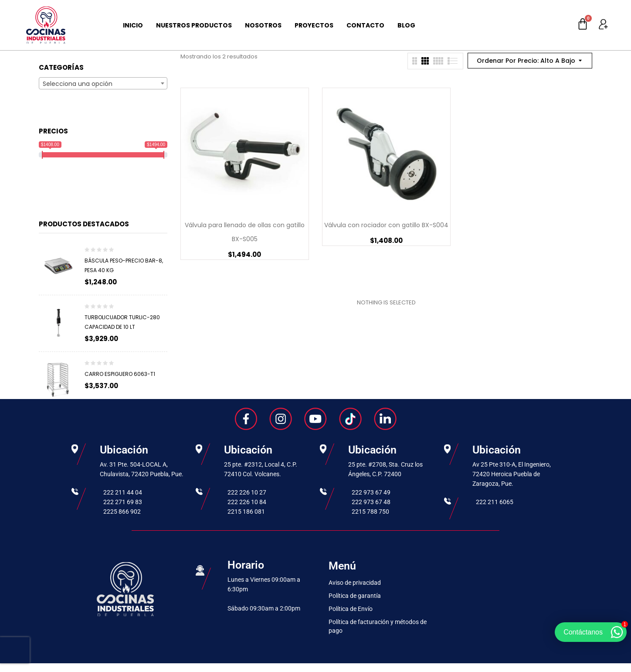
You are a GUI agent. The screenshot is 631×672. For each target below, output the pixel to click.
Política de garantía (355, 596)
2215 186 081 (246, 512)
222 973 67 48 (371, 502)
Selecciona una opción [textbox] (78, 84)
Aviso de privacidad (355, 583)
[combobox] (103, 83)
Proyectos (314, 25)
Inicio (133, 25)
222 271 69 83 (123, 502)
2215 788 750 (370, 512)
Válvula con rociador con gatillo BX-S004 (386, 225)
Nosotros (263, 25)
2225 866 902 (122, 512)
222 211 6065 (495, 502)
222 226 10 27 (247, 492)
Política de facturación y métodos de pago (378, 626)
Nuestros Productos (194, 25)
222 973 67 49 (371, 492)
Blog (406, 25)
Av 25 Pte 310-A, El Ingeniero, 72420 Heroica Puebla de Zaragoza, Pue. (512, 474)
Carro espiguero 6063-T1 (120, 374)
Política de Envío (351, 609)
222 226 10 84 (247, 502)
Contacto (365, 25)
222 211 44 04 (123, 492)
